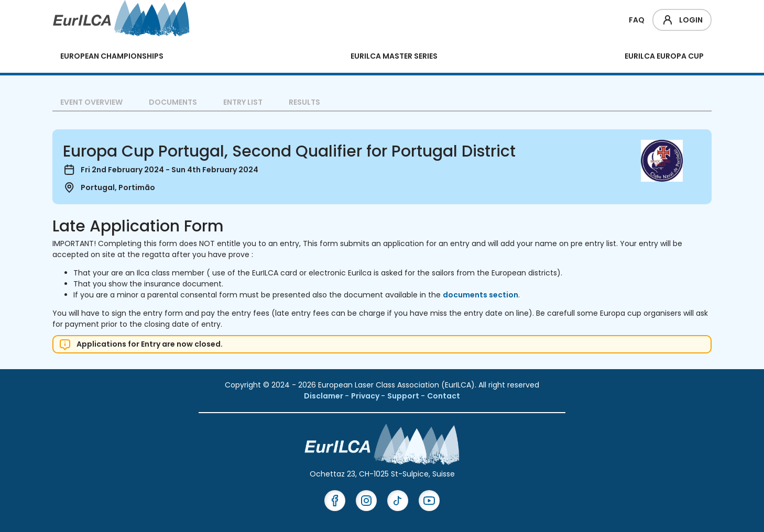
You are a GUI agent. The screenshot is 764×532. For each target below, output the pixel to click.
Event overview (91, 102)
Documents (173, 102)
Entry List (243, 102)
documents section (481, 295)
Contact (444, 396)
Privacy (366, 396)
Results (304, 102)
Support (404, 396)
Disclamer (324, 396)
